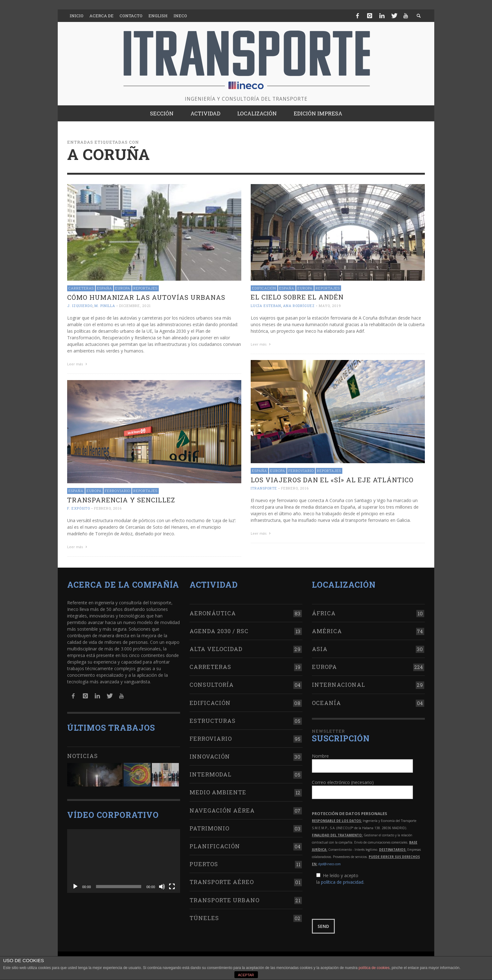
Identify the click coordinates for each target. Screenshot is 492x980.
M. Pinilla (105, 306)
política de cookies (374, 968)
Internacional (339, 685)
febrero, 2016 (295, 488)
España (104, 288)
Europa (123, 288)
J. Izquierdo (80, 306)
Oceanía (326, 703)
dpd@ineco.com (329, 864)
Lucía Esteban (266, 306)
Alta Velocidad (216, 649)
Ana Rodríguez (299, 306)
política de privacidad (342, 882)
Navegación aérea (222, 810)
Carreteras (81, 288)
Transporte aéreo (222, 882)
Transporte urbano (225, 900)
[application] (124, 861)
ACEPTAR (246, 975)
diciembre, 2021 (135, 306)
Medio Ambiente (218, 792)
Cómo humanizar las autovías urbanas (146, 297)
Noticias (83, 756)
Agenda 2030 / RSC (219, 631)
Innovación (210, 756)
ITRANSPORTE (264, 488)
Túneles (204, 918)
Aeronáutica (213, 613)
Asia (320, 649)
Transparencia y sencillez (121, 500)
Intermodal (211, 774)
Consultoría (212, 685)
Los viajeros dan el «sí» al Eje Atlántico (332, 480)
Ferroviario (301, 471)
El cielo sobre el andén (297, 297)
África (324, 613)
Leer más (78, 364)
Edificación (264, 288)
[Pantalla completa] (172, 887)
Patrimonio (209, 828)
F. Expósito (79, 508)
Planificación (215, 846)
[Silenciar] (162, 887)
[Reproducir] (75, 887)
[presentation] (360, 902)
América (327, 631)
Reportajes (145, 288)
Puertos (204, 864)
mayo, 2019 (330, 306)
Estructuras (213, 721)
